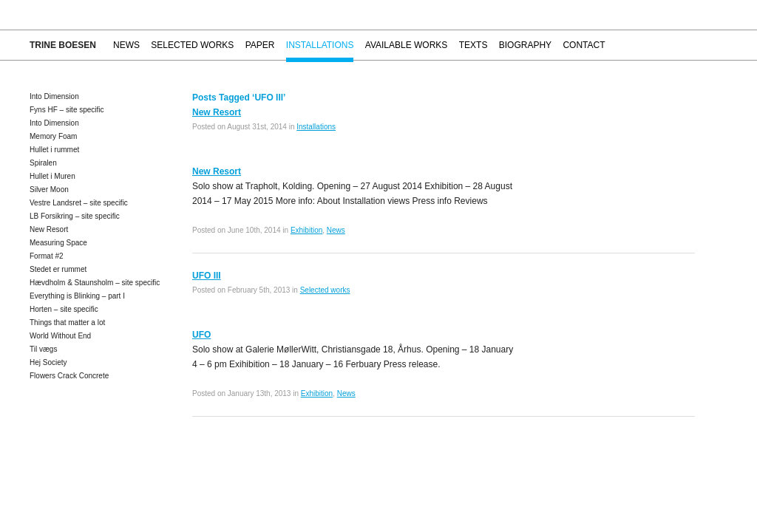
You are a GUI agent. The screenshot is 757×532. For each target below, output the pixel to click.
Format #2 (47, 256)
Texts (473, 45)
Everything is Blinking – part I (77, 296)
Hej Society (48, 362)
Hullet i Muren (52, 176)
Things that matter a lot (67, 323)
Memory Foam (53, 136)
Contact (584, 45)
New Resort (49, 229)
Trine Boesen (63, 45)
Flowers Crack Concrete (69, 376)
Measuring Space (58, 243)
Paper (260, 45)
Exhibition (306, 230)
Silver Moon (49, 190)
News (126, 45)
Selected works (192, 45)
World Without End (60, 336)
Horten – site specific (64, 309)
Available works (407, 45)
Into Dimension (54, 96)
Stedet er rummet (58, 269)
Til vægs (43, 349)
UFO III (207, 276)
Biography (525, 45)
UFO (201, 335)
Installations (320, 45)
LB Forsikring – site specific (75, 216)
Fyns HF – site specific (67, 110)
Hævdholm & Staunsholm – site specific (95, 283)
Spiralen (43, 163)
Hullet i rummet (54, 150)
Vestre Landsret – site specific (79, 203)
